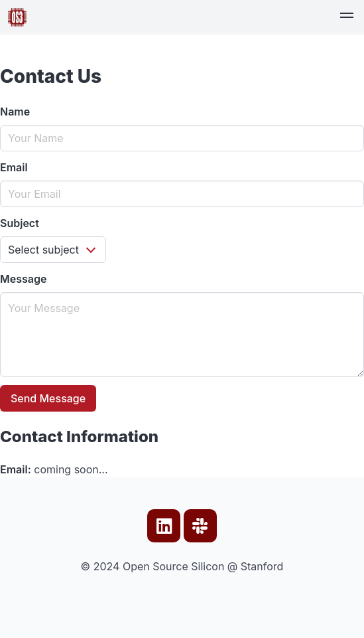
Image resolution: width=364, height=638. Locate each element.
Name (15, 112)
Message (23, 279)
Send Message (48, 398)
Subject (20, 223)
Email (14, 167)
